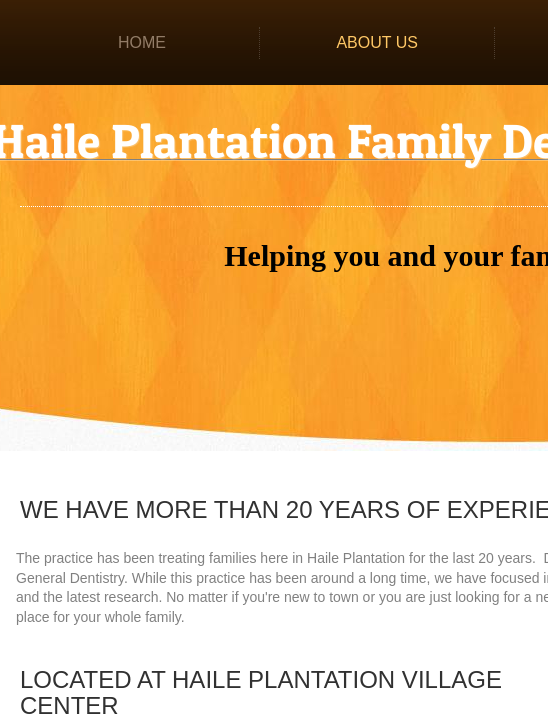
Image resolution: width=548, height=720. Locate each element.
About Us (377, 42)
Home (142, 42)
